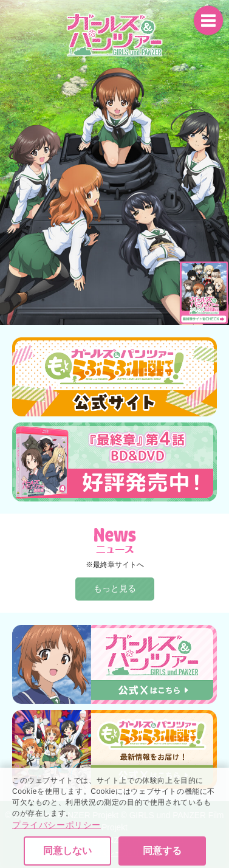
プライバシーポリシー (56, 845)
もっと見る (115, 588)
